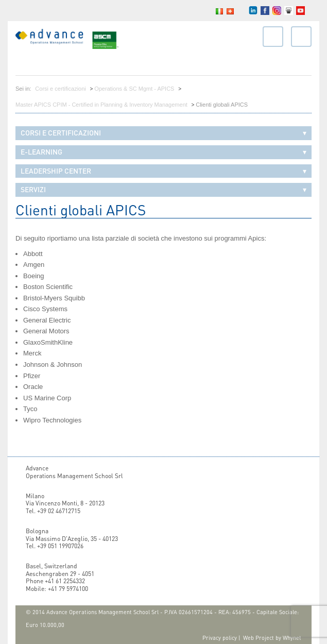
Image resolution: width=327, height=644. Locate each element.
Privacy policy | (221, 638)
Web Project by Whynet (272, 638)
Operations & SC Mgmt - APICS (134, 89)
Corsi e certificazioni (60, 89)
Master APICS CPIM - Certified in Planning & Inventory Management (101, 105)
